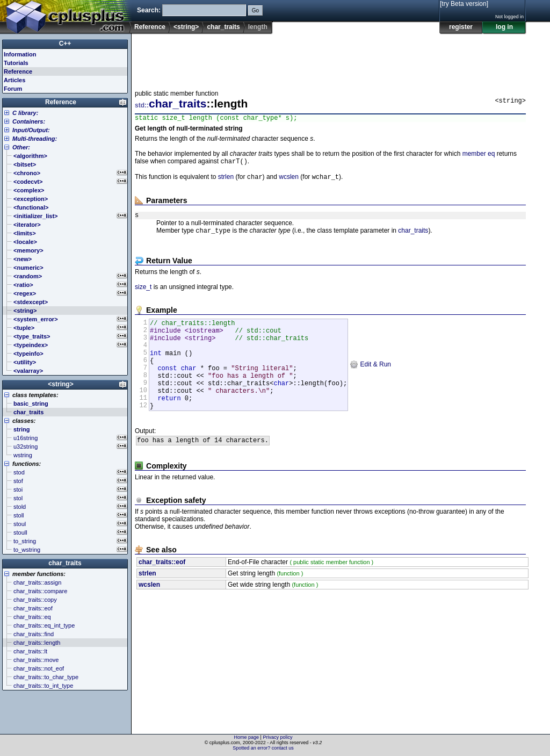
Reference (150, 27)
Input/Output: (31, 130)
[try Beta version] (464, 4)
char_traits (223, 27)
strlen (226, 181)
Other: (21, 147)
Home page (247, 737)
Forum (13, 89)
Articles (15, 80)
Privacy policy (277, 737)
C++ (65, 44)
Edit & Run (370, 380)
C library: (25, 113)
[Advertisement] (330, 59)
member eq (479, 155)
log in (504, 27)
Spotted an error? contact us (263, 748)
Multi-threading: (35, 139)
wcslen (289, 181)
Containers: (29, 121)
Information (20, 54)
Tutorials (16, 63)
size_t (143, 293)
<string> (186, 27)
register (461, 27)
